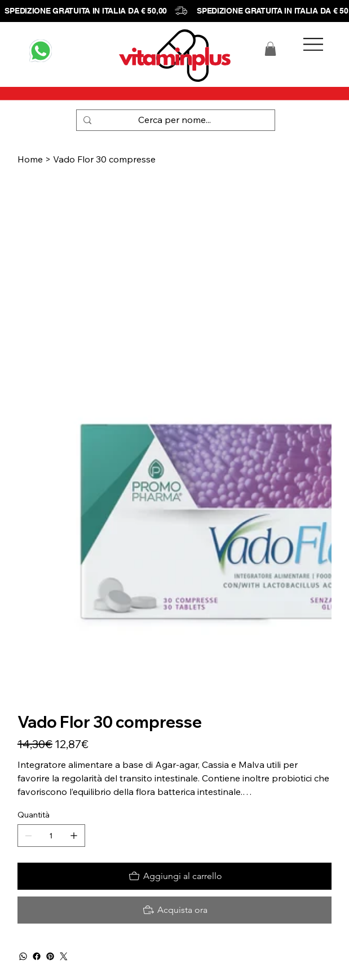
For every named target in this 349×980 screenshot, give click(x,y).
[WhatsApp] (23, 956)
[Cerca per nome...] (174, 120)
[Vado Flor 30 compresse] (104, 159)
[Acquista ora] (174, 910)
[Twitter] (64, 956)
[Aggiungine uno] (74, 836)
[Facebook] (37, 956)
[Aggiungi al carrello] (174, 876)
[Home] (30, 159)
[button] (270, 49)
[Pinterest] (50, 956)
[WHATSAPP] (41, 51)
